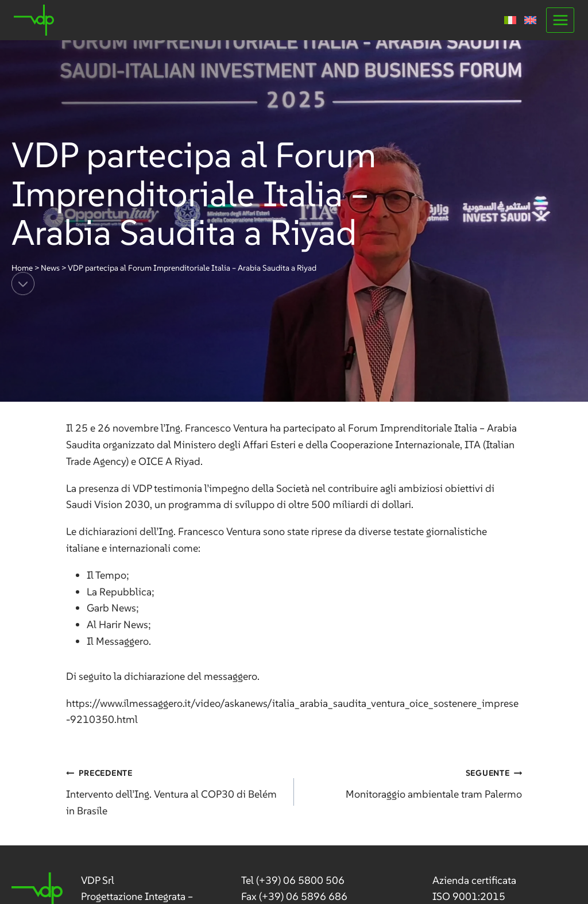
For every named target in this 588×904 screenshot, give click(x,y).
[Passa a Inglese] (530, 20)
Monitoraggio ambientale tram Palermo (413, 782)
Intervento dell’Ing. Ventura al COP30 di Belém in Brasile (175, 791)
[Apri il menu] (560, 20)
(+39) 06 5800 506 (300, 880)
